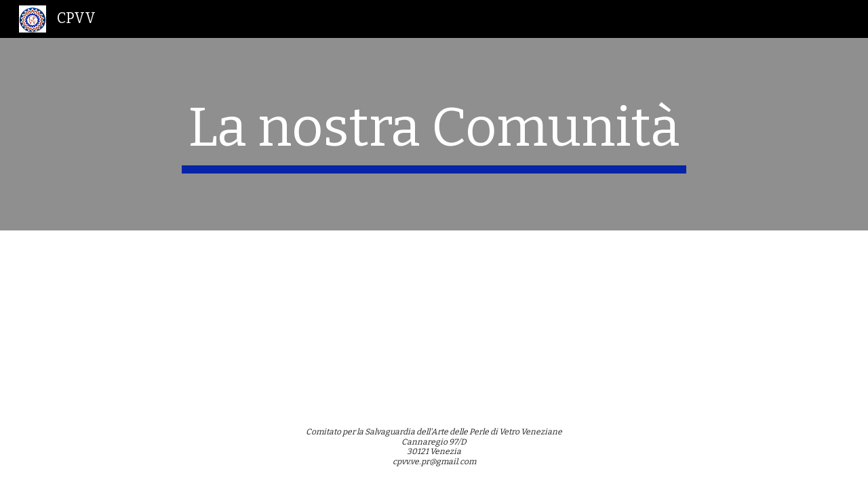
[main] (434, 134)
